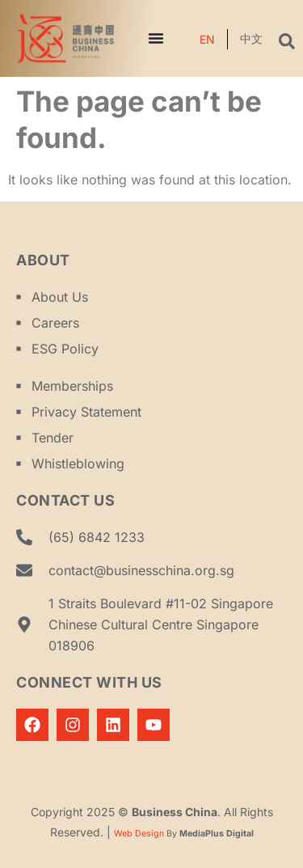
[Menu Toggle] (156, 38)
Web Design (139, 834)
